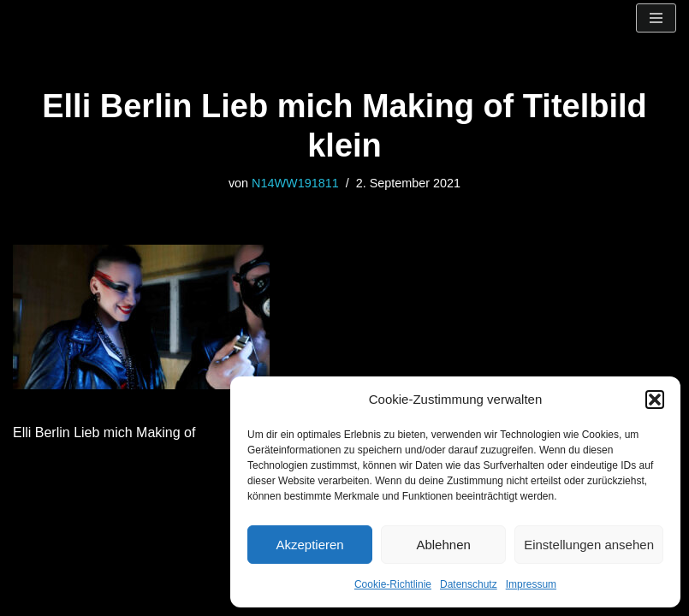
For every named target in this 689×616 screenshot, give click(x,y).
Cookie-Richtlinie (393, 584)
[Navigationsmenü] (656, 18)
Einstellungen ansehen (589, 545)
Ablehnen (443, 545)
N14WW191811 (295, 183)
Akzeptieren (309, 545)
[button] (655, 400)
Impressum (531, 584)
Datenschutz (469, 584)
